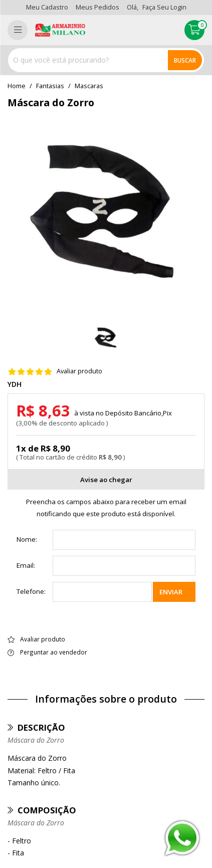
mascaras (89, 86)
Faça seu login (164, 7)
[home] (60, 30)
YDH (15, 384)
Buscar (185, 60)
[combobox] (106, 60)
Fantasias (50, 86)
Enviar (171, 592)
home (17, 86)
